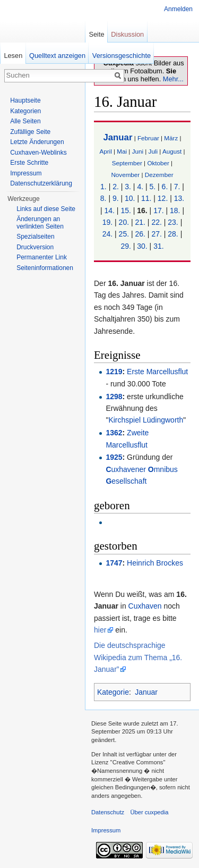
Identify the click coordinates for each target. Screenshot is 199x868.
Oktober (158, 163)
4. (140, 187)
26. (140, 234)
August (172, 151)
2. (116, 187)
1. (103, 187)
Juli (153, 151)
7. (177, 187)
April (105, 151)
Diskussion (127, 34)
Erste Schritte (29, 163)
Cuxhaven (145, 606)
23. (173, 222)
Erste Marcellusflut (157, 372)
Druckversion (35, 247)
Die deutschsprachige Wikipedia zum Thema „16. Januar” (138, 657)
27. (156, 234)
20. (124, 222)
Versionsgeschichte (122, 56)
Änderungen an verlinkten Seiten (40, 223)
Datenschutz (108, 812)
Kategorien (25, 111)
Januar (118, 137)
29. (126, 246)
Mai (122, 151)
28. (173, 234)
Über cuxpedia (149, 812)
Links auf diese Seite (46, 209)
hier (100, 630)
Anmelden (178, 9)
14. (109, 210)
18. (175, 210)
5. (153, 187)
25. (124, 234)
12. (163, 198)
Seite (96, 34)
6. (165, 187)
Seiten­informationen (45, 268)
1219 (114, 372)
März (171, 138)
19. (107, 222)
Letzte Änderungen (37, 142)
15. (126, 210)
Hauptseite (25, 100)
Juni (138, 151)
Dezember (159, 175)
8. (103, 198)
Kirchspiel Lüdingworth (146, 420)
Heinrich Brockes (155, 563)
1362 (114, 433)
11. (146, 198)
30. (142, 246)
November (125, 175)
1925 (114, 457)
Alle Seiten (25, 121)
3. (128, 187)
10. (130, 198)
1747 (114, 563)
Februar (148, 138)
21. (140, 222)
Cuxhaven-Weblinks (38, 153)
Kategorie (113, 692)
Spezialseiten (35, 237)
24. (107, 234)
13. (179, 198)
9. (116, 198)
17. (158, 210)
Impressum (26, 173)
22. (156, 222)
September (127, 163)
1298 (114, 397)
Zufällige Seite (30, 132)
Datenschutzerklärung (41, 183)
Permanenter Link (42, 257)
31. (158, 246)
